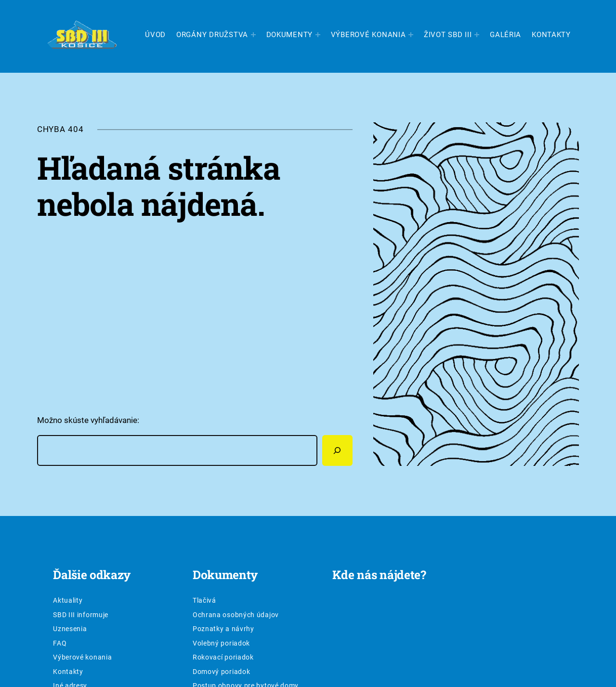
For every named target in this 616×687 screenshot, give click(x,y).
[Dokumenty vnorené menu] (318, 35)
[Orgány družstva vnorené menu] (253, 35)
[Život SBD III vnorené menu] (477, 35)
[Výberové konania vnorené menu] (411, 35)
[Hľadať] (337, 450)
